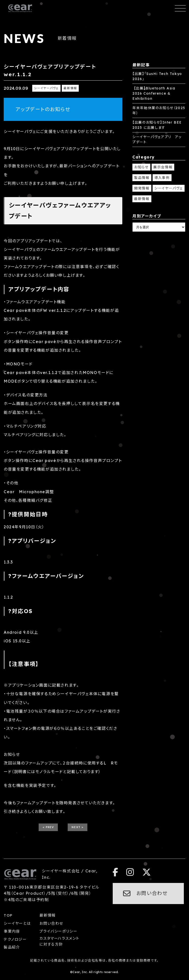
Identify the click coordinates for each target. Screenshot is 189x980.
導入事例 (162, 178)
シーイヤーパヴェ (169, 188)
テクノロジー (15, 939)
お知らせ (141, 167)
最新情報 (142, 199)
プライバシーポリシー (58, 931)
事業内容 (12, 931)
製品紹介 (12, 947)
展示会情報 (163, 167)
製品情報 (142, 178)
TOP (8, 915)
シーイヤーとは (17, 923)
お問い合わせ (51, 923)
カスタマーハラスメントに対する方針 (59, 941)
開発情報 (142, 188)
